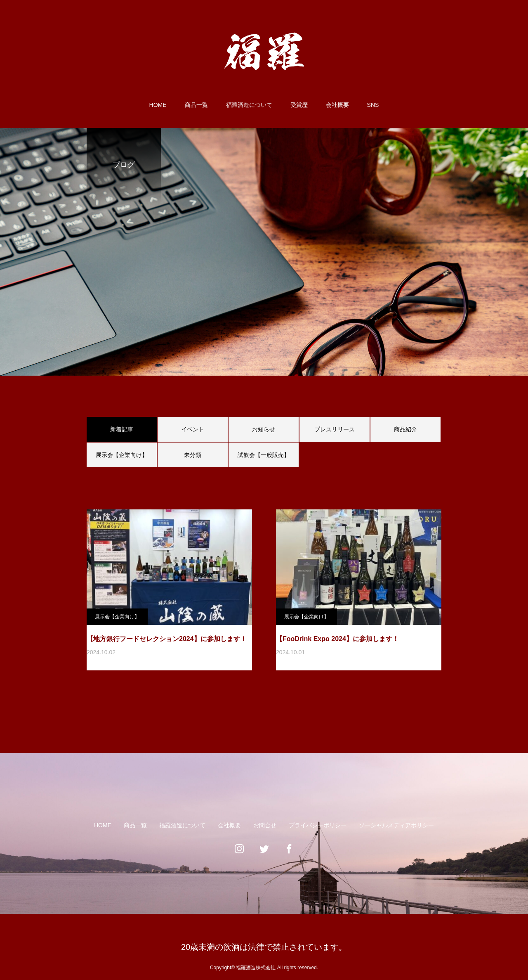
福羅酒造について (249, 105)
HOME (158, 105)
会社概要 (337, 105)
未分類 (193, 455)
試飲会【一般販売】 (264, 455)
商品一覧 (196, 105)
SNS (373, 105)
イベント (193, 429)
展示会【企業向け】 (122, 455)
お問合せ (265, 825)
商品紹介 (405, 429)
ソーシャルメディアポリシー (396, 825)
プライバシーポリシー (318, 825)
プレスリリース (335, 429)
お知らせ (264, 429)
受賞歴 (299, 105)
